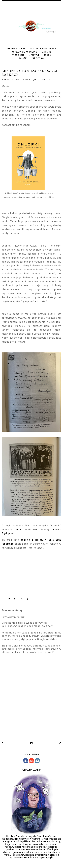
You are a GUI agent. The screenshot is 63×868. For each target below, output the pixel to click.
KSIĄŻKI (23, 58)
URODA (47, 55)
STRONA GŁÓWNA (16, 49)
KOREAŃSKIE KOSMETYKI (25, 52)
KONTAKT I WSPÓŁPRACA (43, 49)
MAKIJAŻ (47, 52)
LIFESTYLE (34, 55)
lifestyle (45, 80)
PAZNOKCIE (18, 55)
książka (34, 80)
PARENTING (38, 58)
